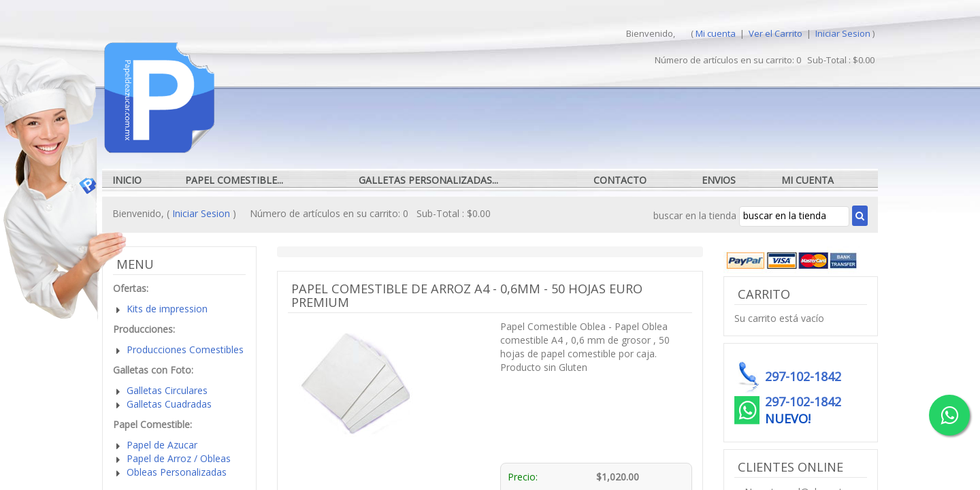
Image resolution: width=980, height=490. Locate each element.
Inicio (127, 180)
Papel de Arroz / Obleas (179, 458)
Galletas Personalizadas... (428, 180)
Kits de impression (167, 309)
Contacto (620, 180)
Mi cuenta (716, 33)
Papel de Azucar (162, 445)
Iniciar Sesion (843, 33)
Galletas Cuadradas (169, 404)
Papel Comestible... (234, 180)
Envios (719, 180)
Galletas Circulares (167, 390)
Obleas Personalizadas (177, 472)
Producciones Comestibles (185, 349)
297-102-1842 (803, 402)
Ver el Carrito (777, 33)
